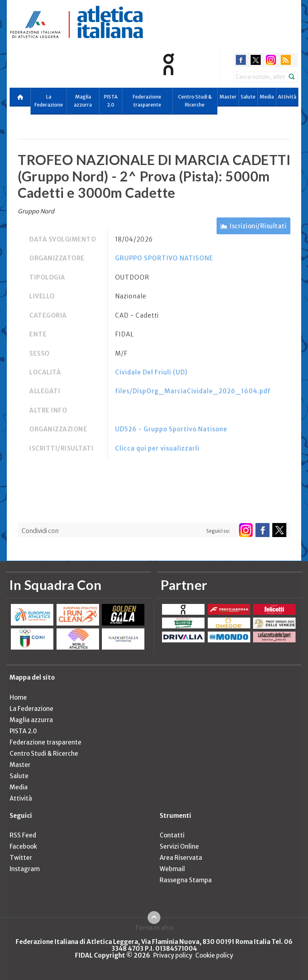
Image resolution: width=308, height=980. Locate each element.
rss (286, 60)
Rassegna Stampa (186, 880)
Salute (248, 97)
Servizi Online (179, 846)
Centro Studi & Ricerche (195, 101)
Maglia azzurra (83, 101)
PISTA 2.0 (111, 101)
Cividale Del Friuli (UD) (151, 372)
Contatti (172, 835)
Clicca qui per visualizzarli (157, 448)
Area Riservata (181, 858)
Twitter (21, 858)
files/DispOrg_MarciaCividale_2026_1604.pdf (193, 391)
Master (228, 97)
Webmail (172, 869)
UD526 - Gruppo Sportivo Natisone (171, 429)
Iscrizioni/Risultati (258, 226)
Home (18, 697)
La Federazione (49, 101)
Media (267, 97)
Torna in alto (154, 928)
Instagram (25, 869)
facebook (241, 60)
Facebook (23, 846)
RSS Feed (23, 835)
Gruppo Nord (36, 211)
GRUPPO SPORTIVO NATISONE (164, 258)
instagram (271, 60)
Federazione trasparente (147, 101)
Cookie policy (214, 955)
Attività (287, 97)
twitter (256, 60)
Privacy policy (173, 955)
